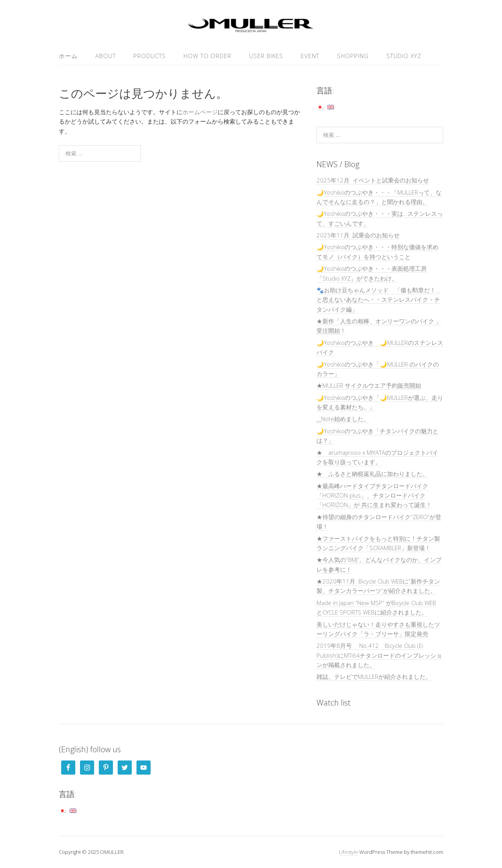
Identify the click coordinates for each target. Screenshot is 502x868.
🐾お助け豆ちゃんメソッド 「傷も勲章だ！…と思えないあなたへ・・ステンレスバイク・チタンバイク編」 (378, 300)
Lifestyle (348, 852)
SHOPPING (353, 56)
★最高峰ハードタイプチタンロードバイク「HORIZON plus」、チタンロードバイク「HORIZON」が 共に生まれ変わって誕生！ (374, 495)
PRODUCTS (150, 56)
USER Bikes (266, 56)
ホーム (68, 56)
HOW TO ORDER (207, 56)
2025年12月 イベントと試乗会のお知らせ (373, 180)
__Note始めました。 (343, 419)
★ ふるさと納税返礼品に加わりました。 (372, 474)
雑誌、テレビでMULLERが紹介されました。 (374, 677)
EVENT (310, 56)
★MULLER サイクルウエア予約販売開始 (369, 385)
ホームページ (200, 112)
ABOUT (105, 56)
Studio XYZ (404, 56)
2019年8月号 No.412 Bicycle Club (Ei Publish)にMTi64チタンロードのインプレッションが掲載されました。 (379, 655)
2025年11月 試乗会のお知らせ (358, 235)
